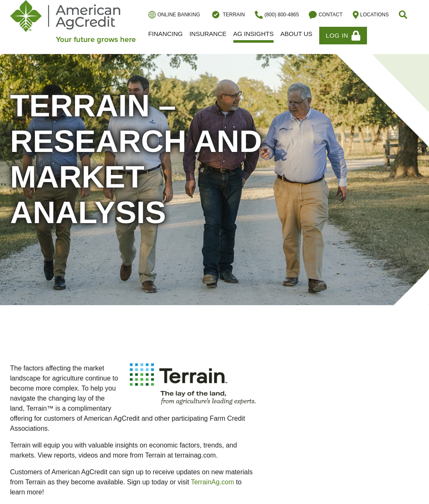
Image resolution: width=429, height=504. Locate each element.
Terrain (228, 15)
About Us (296, 34)
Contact (326, 15)
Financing (166, 34)
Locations (371, 15)
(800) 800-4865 (277, 15)
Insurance (208, 34)
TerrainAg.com (213, 482)
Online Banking (174, 15)
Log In (343, 36)
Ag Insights (254, 34)
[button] (404, 15)
